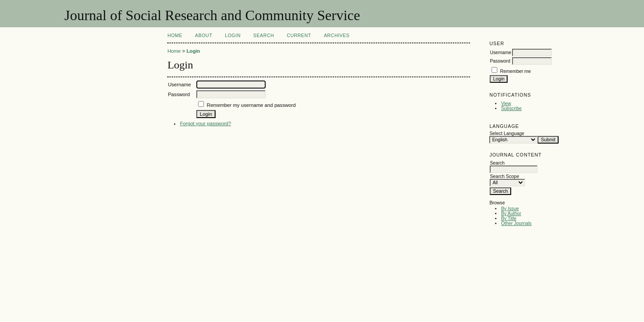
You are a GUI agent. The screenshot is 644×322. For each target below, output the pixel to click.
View (506, 104)
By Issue (510, 209)
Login (233, 36)
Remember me (515, 71)
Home (175, 36)
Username (500, 53)
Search (263, 36)
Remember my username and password (251, 105)
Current (299, 36)
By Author (511, 214)
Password (500, 61)
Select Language (507, 133)
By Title (508, 218)
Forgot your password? (205, 123)
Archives (337, 36)
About (203, 36)
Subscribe (511, 108)
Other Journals (516, 223)
